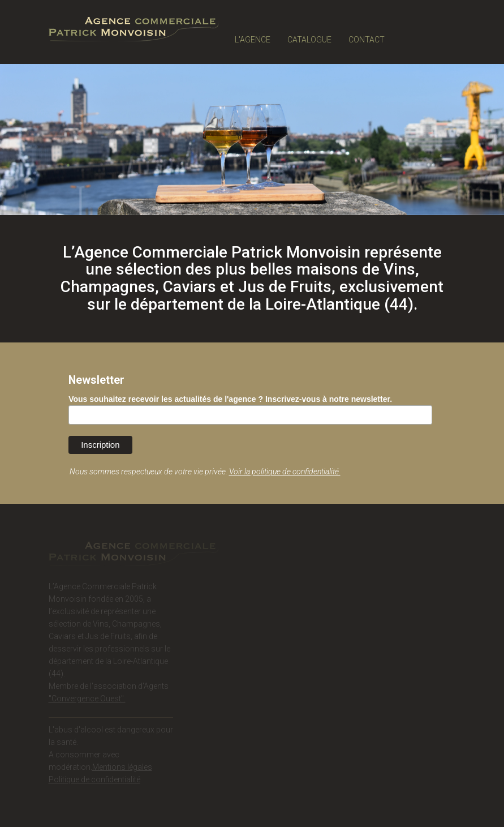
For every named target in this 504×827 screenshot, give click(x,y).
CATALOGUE (309, 40)
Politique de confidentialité (94, 781)
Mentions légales (122, 768)
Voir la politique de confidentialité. (285, 472)
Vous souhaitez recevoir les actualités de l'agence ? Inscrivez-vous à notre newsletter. (230, 399)
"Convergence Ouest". (87, 700)
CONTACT (367, 40)
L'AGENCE (253, 40)
